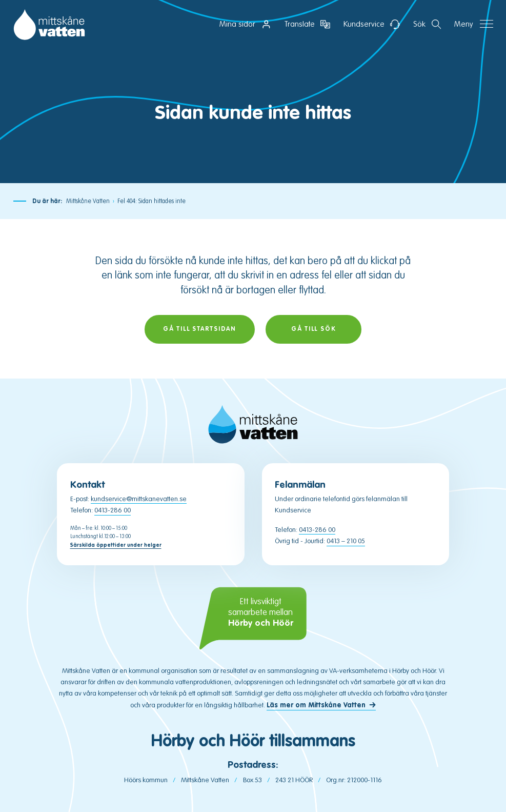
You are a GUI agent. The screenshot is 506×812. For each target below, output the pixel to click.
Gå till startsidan (200, 329)
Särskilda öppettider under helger (116, 545)
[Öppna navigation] (474, 24)
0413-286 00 (113, 510)
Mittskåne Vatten (88, 201)
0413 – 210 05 (346, 541)
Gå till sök (314, 329)
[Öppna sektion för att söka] (427, 24)
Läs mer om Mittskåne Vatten (316, 705)
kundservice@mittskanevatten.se (139, 499)
